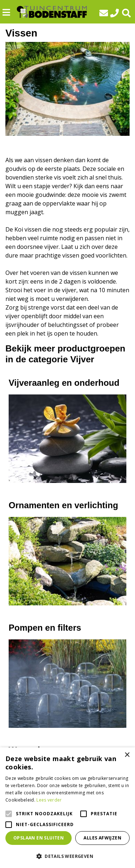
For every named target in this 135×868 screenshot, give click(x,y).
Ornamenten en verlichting (63, 505)
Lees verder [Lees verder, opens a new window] (49, 800)
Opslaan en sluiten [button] (39, 838)
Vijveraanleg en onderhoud (64, 383)
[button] (67, 856)
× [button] (127, 755)
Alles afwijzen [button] (102, 838)
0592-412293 (116, 13)
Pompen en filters (45, 628)
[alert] (67, 808)
